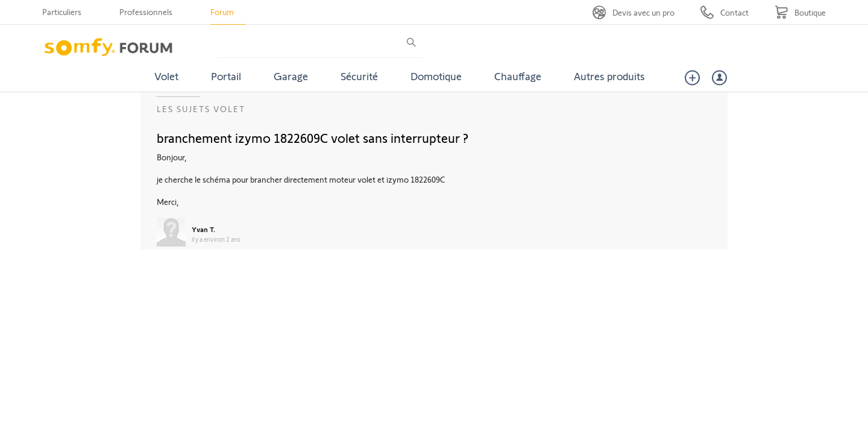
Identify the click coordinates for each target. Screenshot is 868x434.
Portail (226, 76)
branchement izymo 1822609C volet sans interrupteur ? (313, 137)
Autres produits (609, 76)
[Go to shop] (800, 12)
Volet (166, 76)
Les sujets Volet (201, 109)
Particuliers (62, 12)
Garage (291, 76)
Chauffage (518, 76)
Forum (222, 12)
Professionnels (146, 12)
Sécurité (359, 76)
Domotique (436, 76)
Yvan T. (203, 229)
